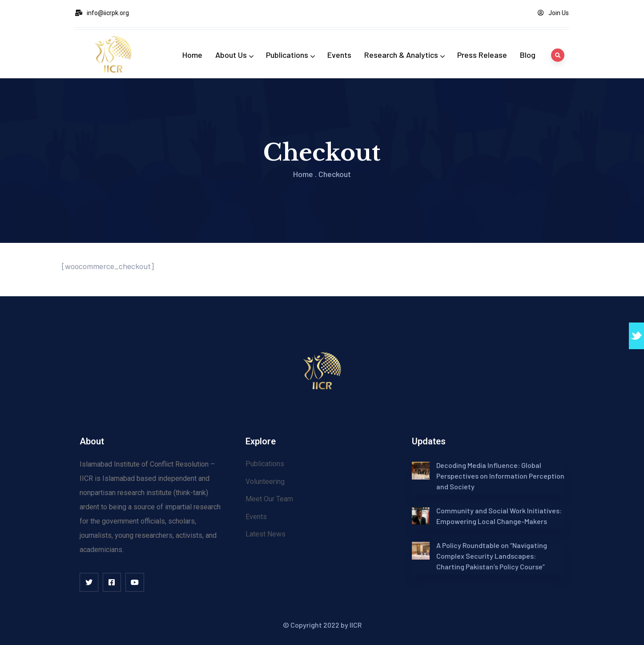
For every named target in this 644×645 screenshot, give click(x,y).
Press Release (482, 55)
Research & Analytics (404, 55)
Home (192, 55)
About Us (234, 55)
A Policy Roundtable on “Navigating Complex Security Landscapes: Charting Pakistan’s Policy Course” (492, 556)
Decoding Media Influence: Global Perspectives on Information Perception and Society (500, 476)
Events (339, 55)
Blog (528, 55)
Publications (290, 55)
